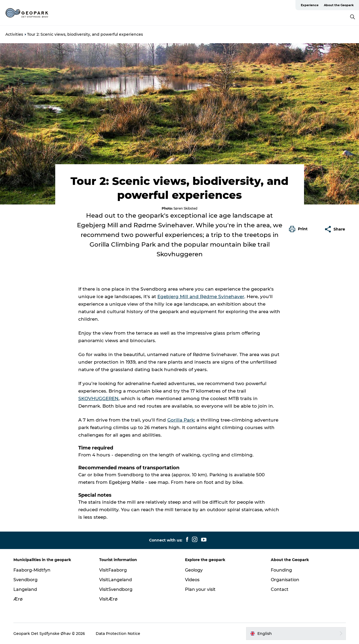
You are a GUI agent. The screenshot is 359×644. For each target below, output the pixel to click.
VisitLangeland (116, 580)
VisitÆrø (108, 599)
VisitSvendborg (116, 589)
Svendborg (25, 580)
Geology (194, 570)
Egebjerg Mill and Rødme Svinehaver (201, 297)
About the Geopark (339, 5)
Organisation (285, 580)
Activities (14, 34)
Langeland (25, 589)
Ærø (18, 599)
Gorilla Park (181, 420)
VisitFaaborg (113, 570)
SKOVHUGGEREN (98, 398)
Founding (281, 570)
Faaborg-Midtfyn (32, 570)
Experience (310, 5)
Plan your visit (200, 589)
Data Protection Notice (118, 634)
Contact (280, 589)
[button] (300, 229)
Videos (192, 580)
